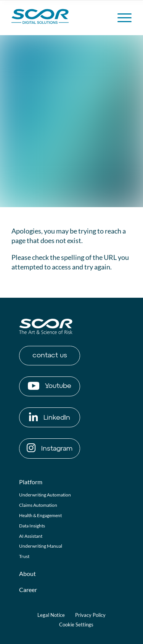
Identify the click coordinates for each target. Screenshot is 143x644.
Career (28, 590)
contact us (50, 355)
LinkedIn (50, 417)
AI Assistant (31, 536)
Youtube (50, 386)
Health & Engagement (40, 515)
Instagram (50, 448)
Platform (31, 482)
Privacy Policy (90, 615)
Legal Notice (51, 615)
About (27, 573)
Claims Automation (38, 505)
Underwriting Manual (41, 546)
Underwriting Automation (45, 495)
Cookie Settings (76, 625)
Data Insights (32, 526)
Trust (24, 556)
